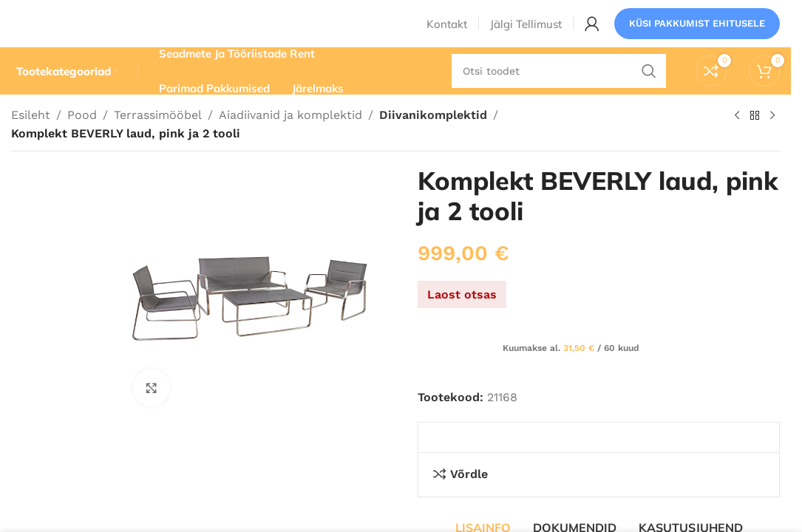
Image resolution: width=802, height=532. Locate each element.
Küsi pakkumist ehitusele (697, 33)
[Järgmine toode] (772, 140)
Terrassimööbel (158, 139)
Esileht (31, 139)
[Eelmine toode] (737, 140)
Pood (82, 139)
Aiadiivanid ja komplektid (290, 139)
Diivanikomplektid (431, 139)
